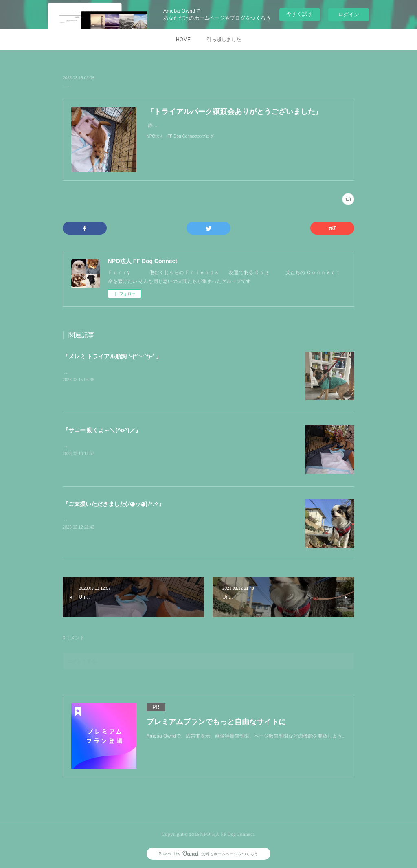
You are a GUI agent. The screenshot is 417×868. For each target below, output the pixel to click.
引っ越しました (224, 40)
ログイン (349, 14)
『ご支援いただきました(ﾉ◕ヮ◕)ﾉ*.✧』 (114, 504)
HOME (183, 40)
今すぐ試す (300, 14)
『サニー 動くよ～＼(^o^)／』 (102, 430)
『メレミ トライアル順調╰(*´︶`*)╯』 (112, 356)
